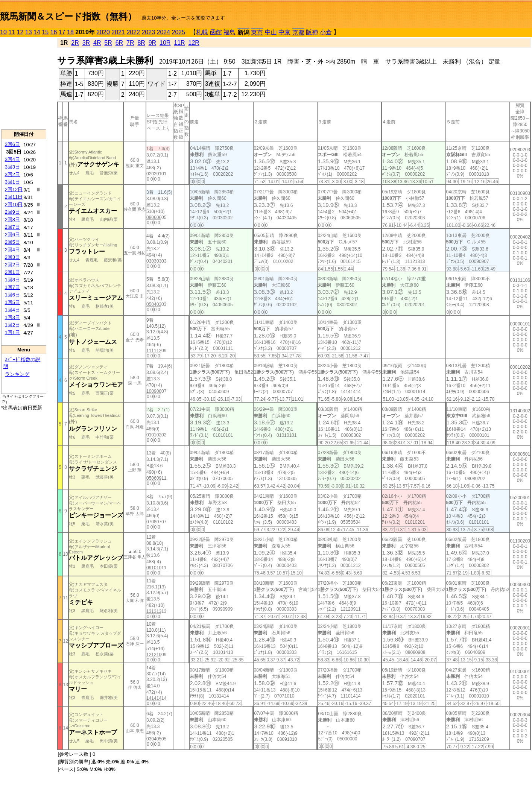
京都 (298, 33)
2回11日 (14, 197)
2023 (148, 32)
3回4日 (12, 159)
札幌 (202, 32)
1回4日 (12, 310)
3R (86, 43)
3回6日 (12, 144)
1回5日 (12, 302)
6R (119, 43)
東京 (257, 33)
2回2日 (12, 265)
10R (165, 43)
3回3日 (12, 167)
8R (141, 43)
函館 (216, 32)
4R (97, 43)
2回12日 (14, 189)
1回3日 (12, 317)
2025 (179, 32)
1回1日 (12, 332)
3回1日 (12, 182)
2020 (103, 32)
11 (12, 32)
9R (152, 43)
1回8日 (12, 280)
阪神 (312, 32)
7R (130, 43)
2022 (133, 32)
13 (29, 32)
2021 (118, 32)
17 (62, 32)
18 (70, 32)
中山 (271, 32)
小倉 (326, 32)
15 (45, 32)
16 (54, 32)
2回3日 (12, 257)
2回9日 (12, 212)
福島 (230, 32)
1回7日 (12, 287)
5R (108, 43)
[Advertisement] (24, 83)
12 (20, 32)
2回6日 (12, 235)
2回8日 (12, 220)
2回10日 (14, 204)
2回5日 (12, 242)
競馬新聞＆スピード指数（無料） (68, 16)
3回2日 (12, 174)
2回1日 (12, 272)
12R (194, 43)
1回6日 (12, 295)
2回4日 (12, 250)
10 (3, 32)
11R (179, 43)
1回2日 (12, 325)
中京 (284, 32)
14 (37, 32)
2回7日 (12, 227)
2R (75, 43)
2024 (163, 32)
